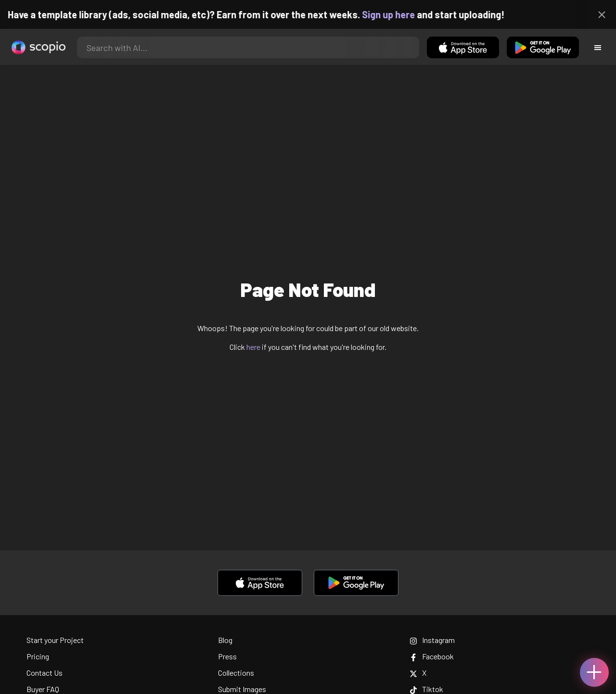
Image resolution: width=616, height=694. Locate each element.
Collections (236, 673)
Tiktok (426, 689)
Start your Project (55, 640)
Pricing (38, 656)
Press (227, 656)
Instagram (432, 640)
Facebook (432, 656)
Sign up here (396, 14)
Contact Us (45, 673)
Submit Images (242, 689)
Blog (225, 640)
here (253, 347)
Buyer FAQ (43, 689)
